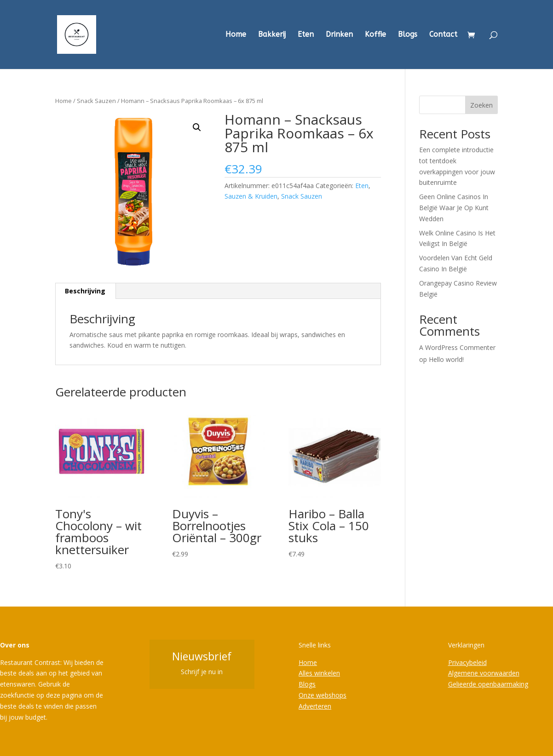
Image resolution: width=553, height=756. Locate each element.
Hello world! (446, 359)
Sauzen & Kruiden (251, 196)
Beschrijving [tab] (85, 291)
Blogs (408, 35)
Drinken (339, 35)
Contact (443, 35)
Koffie (375, 35)
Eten (306, 35)
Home (236, 35)
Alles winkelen (319, 673)
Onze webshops (323, 695)
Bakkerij (272, 35)
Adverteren (315, 706)
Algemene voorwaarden (484, 673)
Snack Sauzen (96, 101)
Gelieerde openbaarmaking (488, 684)
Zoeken (481, 105)
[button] (197, 127)
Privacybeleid (467, 662)
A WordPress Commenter (457, 347)
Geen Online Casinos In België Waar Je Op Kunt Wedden (454, 208)
